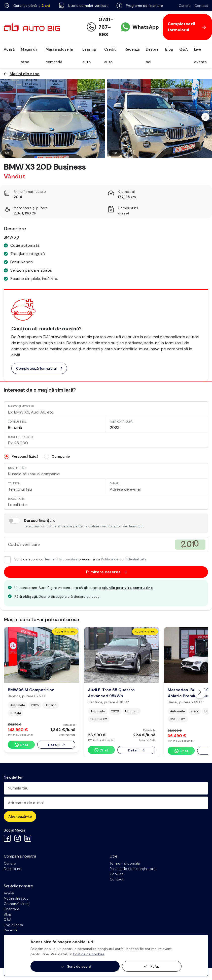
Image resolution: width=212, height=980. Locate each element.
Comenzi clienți (17, 904)
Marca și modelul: (22, 406)
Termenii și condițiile (61, 559)
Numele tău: (17, 468)
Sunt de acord (76, 967)
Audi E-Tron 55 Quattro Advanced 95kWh (111, 693)
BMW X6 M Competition (31, 690)
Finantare (12, 909)
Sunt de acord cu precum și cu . (76, 559)
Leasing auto (89, 56)
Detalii (56, 745)
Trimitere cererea (106, 572)
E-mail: (115, 483)
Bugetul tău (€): (21, 437)
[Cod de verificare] (106, 545)
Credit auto (110, 56)
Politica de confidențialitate (124, 559)
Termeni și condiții (125, 863)
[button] (205, 117)
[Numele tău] (106, 788)
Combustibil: (17, 422)
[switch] (14, 521)
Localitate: (16, 499)
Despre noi (152, 56)
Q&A (184, 49)
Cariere (185, 6)
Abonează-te (20, 816)
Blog (169, 49)
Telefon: (14, 483)
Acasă (9, 49)
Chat (21, 745)
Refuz (152, 966)
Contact (201, 6)
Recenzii (132, 49)
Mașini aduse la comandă (59, 56)
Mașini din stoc (30, 56)
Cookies (117, 874)
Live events (200, 56)
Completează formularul (39, 368)
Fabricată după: (121, 422)
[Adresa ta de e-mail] (106, 803)
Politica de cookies (89, 954)
